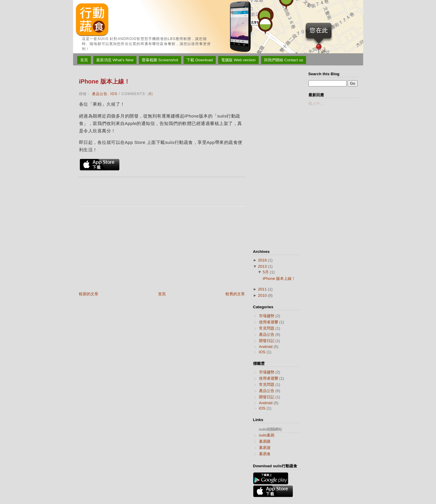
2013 (262, 266)
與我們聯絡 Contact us (284, 60)
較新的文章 (89, 294)
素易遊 (265, 448)
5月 (266, 272)
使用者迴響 (269, 322)
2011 (262, 289)
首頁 (84, 60)
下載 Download (200, 60)
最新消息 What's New (115, 60)
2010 (262, 295)
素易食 (265, 454)
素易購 (265, 441)
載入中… (316, 103)
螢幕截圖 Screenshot (160, 60)
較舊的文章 (235, 294)
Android (266, 347)
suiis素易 (267, 435)
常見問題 (267, 328)
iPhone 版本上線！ (104, 81)
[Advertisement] (123, 250)
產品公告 (100, 94)
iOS (114, 94)
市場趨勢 (267, 316)
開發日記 (267, 341)
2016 (262, 260)
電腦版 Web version (238, 60)
